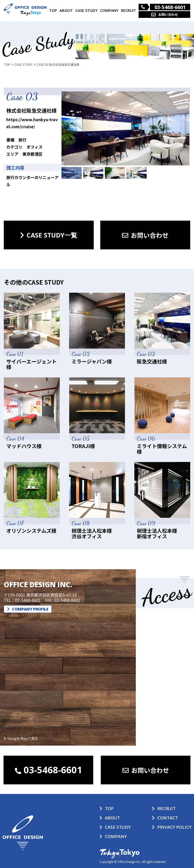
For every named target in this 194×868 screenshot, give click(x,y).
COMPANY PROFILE (28, 609)
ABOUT (66, 10)
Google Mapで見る (23, 738)
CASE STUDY (86, 10)
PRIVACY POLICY (174, 827)
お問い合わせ (165, 14)
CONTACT (168, 818)
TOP (53, 10)
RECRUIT (128, 10)
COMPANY (109, 10)
